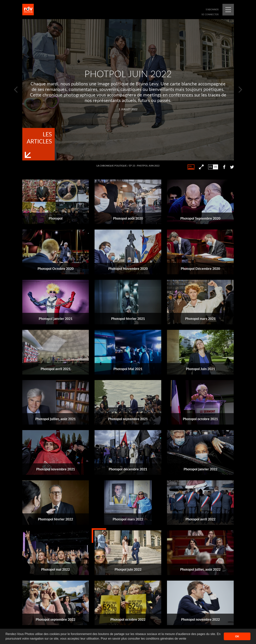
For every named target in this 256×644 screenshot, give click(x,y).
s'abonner (212, 9)
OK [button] (237, 636)
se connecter (210, 14)
